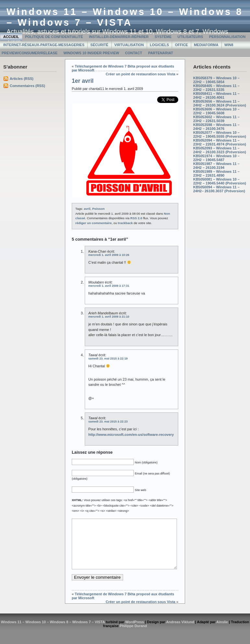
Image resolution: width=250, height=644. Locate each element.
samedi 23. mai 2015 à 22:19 (108, 359)
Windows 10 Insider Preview (91, 53)
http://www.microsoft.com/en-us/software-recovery (131, 435)
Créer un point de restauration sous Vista (141, 74)
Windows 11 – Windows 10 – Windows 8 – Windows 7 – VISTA (125, 17)
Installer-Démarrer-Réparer (119, 37)
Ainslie (222, 632)
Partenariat (161, 53)
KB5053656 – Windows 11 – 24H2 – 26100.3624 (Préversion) (220, 103)
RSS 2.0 (136, 218)
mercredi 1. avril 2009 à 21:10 (109, 317)
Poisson (98, 209)
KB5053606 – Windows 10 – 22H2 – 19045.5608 (216, 111)
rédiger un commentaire (94, 223)
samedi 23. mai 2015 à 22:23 (108, 422)
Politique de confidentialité (54, 37)
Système (163, 37)
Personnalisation (227, 37)
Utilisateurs (190, 37)
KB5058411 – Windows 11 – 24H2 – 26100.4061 (216, 95)
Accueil (11, 37)
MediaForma (206, 45)
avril (87, 209)
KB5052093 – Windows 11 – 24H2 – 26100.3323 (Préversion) (220, 150)
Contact (134, 53)
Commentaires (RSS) (27, 86)
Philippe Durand (133, 636)
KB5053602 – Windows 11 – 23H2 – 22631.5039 (216, 119)
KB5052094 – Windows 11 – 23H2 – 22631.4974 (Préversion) (220, 142)
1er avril (83, 81)
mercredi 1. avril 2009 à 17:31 (109, 286)
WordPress (135, 632)
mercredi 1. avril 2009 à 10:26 (109, 255)
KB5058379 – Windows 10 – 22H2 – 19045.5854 (216, 80)
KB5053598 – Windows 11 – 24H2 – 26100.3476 (216, 127)
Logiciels (159, 45)
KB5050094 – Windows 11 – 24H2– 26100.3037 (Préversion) (219, 189)
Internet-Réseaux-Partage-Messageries (44, 45)
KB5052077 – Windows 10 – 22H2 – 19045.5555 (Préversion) (220, 134)
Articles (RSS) (22, 79)
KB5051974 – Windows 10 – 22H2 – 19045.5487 (216, 158)
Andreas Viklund (180, 632)
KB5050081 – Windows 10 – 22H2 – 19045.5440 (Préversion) (220, 181)
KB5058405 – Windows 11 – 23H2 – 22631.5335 (216, 88)
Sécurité (99, 45)
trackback (125, 223)
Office (181, 45)
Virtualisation (129, 45)
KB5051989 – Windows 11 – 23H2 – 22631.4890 (216, 173)
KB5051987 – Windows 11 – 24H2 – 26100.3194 (216, 166)
